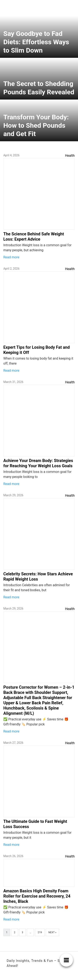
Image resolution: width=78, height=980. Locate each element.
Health (70, 156)
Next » (52, 932)
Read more (11, 257)
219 (40, 932)
